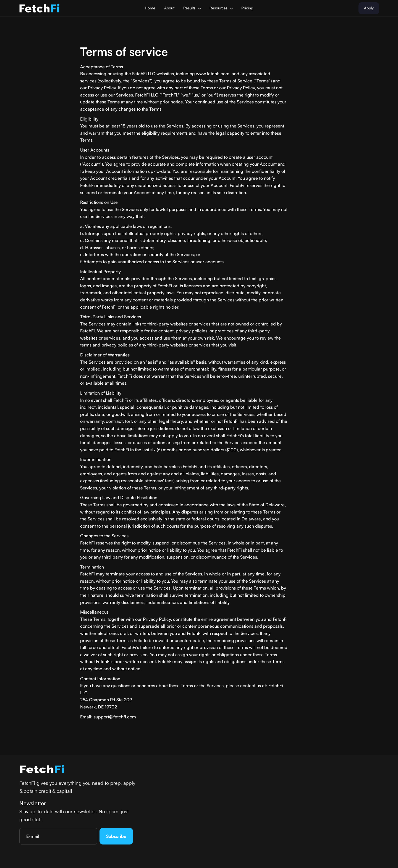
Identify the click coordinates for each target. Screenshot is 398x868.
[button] (192, 8)
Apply (369, 8)
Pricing (247, 8)
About (169, 8)
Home (150, 8)
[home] (40, 8)
